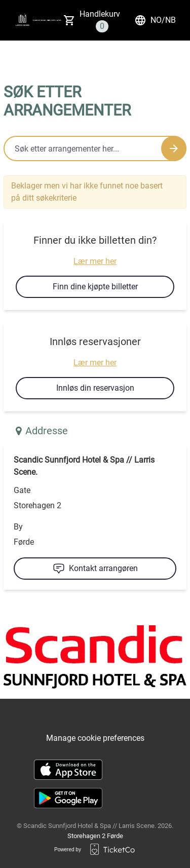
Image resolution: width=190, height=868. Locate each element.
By (18, 527)
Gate (22, 490)
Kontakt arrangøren (95, 569)
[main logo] (22, 20)
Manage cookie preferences (95, 738)
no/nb (155, 20)
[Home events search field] (95, 148)
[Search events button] (174, 148)
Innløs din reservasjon (95, 388)
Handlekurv (100, 21)
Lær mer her (95, 261)
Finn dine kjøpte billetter (95, 287)
